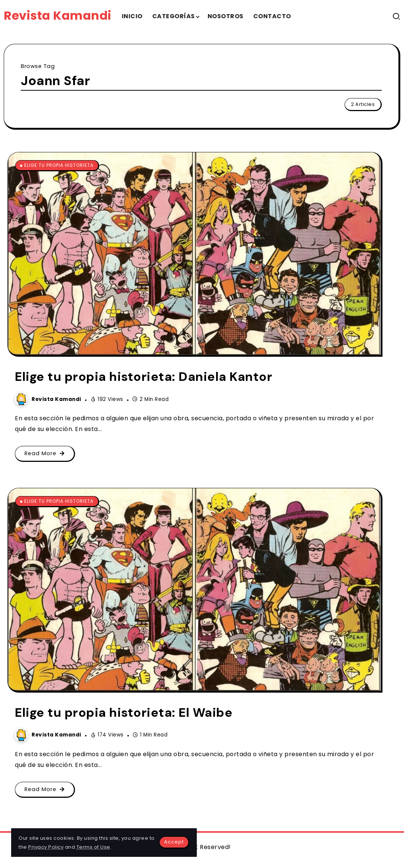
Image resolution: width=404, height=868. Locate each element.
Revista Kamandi (58, 15)
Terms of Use (93, 847)
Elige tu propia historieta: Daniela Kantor (144, 377)
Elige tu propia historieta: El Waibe (124, 712)
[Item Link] (194, 254)
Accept (174, 842)
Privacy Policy (46, 847)
